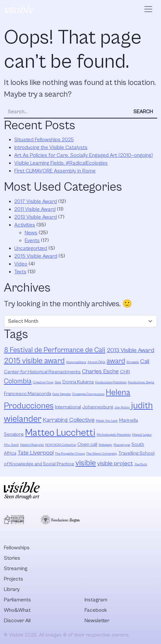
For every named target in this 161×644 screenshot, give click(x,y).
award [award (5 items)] (116, 361)
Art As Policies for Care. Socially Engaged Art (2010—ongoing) (84, 155)
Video (21, 264)
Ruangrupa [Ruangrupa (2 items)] (122, 445)
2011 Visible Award (35, 209)
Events (32, 240)
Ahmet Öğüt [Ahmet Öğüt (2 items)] (96, 362)
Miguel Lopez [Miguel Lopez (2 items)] (142, 435)
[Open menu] (148, 9)
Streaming (16, 569)
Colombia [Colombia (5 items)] (18, 381)
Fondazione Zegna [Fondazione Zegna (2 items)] (141, 382)
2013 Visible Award (36, 217)
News (31, 233)
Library (12, 589)
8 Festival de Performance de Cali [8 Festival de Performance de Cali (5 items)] (55, 350)
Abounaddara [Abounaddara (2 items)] (76, 362)
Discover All (17, 621)
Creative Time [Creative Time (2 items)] (43, 382)
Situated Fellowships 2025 (44, 140)
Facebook (96, 610)
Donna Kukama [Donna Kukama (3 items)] (78, 382)
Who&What (17, 610)
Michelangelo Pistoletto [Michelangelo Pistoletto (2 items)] (114, 435)
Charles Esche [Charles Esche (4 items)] (100, 371)
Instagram (96, 600)
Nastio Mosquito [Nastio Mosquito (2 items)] (32, 445)
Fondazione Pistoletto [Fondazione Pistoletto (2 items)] (111, 382)
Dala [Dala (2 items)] (58, 382)
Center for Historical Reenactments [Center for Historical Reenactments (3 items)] (42, 372)
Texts (20, 272)
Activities (25, 225)
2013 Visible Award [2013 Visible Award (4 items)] (130, 350)
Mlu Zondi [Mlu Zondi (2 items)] (11, 445)
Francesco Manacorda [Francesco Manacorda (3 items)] (27, 394)
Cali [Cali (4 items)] (145, 361)
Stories (12, 558)
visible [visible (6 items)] (86, 463)
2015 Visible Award (36, 256)
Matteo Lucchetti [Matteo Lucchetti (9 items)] (60, 433)
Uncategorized (31, 248)
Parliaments (17, 600)
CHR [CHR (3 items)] (125, 372)
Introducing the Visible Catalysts (51, 147)
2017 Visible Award (36, 201)
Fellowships (17, 548)
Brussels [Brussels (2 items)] (133, 362)
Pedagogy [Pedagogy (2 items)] (105, 445)
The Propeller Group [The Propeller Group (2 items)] (70, 454)
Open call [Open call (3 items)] (87, 444)
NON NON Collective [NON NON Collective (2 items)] (61, 445)
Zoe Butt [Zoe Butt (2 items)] (141, 464)
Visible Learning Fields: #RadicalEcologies (61, 163)
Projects (13, 579)
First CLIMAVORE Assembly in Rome (55, 171)
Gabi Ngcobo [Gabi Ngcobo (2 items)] (62, 394)
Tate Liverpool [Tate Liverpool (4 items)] (36, 453)
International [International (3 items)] (68, 407)
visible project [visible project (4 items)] (115, 464)
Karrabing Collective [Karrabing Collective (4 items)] (69, 420)
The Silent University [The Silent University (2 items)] (102, 454)
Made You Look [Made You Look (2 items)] (107, 421)
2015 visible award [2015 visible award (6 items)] (34, 361)
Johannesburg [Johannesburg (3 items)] (98, 407)
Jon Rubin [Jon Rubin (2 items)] (122, 407)
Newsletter (97, 621)
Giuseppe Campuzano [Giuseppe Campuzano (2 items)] (88, 394)
